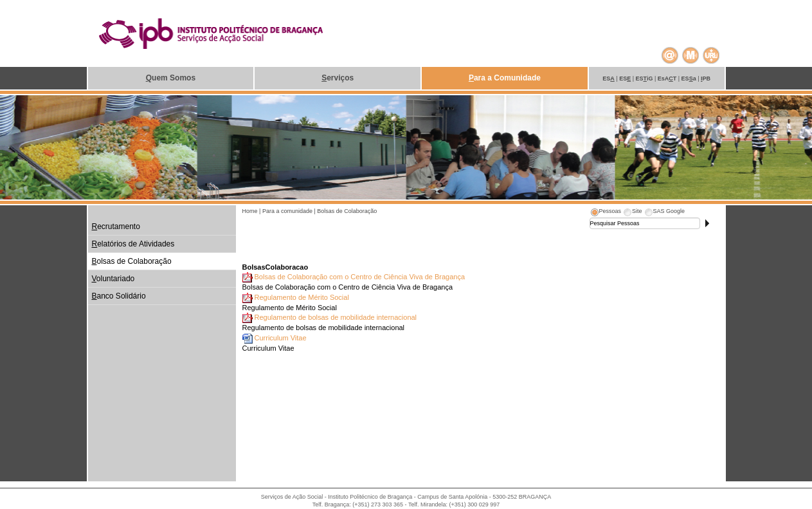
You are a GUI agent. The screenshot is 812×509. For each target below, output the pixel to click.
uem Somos (171, 78)
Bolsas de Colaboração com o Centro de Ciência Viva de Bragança (360, 277)
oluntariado (113, 279)
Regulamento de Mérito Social (302, 297)
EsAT (667, 79)
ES (609, 79)
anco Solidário (119, 296)
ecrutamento (116, 227)
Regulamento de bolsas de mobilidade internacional (336, 317)
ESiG (645, 79)
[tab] (606, 213)
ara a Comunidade (505, 78)
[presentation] (606, 213)
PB (706, 79)
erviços (338, 78)
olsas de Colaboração (132, 261)
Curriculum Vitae (281, 338)
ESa (689, 79)
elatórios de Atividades (133, 244)
